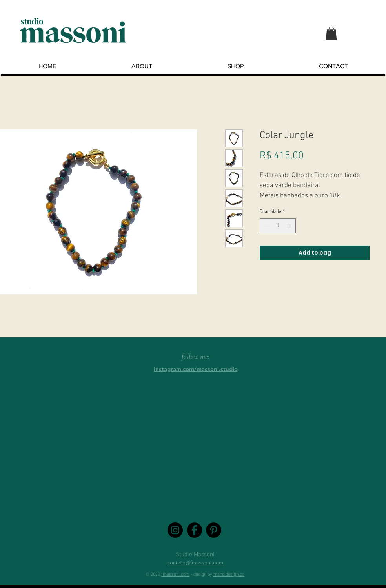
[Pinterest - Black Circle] (214, 530)
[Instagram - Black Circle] (175, 530)
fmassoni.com (175, 575)
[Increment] (290, 226)
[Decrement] (266, 226)
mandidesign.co (229, 575)
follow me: (196, 356)
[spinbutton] (278, 226)
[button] (331, 34)
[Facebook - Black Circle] (194, 530)
